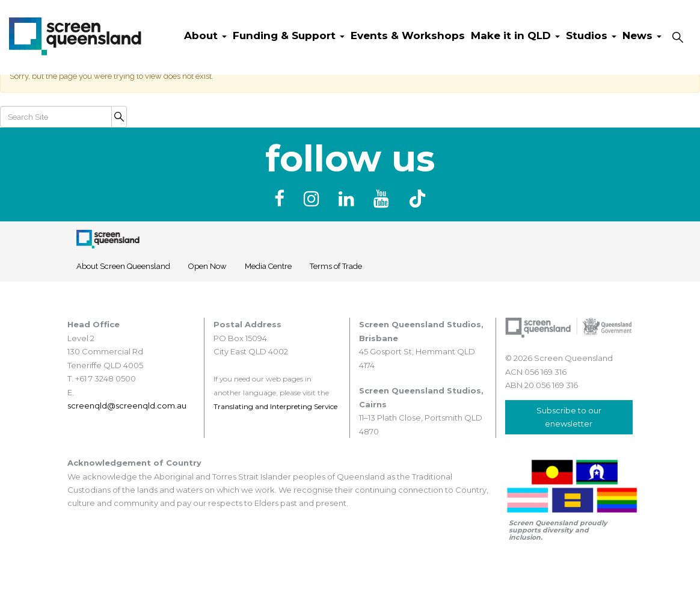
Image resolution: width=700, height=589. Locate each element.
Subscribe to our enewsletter (569, 417)
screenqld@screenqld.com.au (127, 406)
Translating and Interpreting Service (275, 406)
